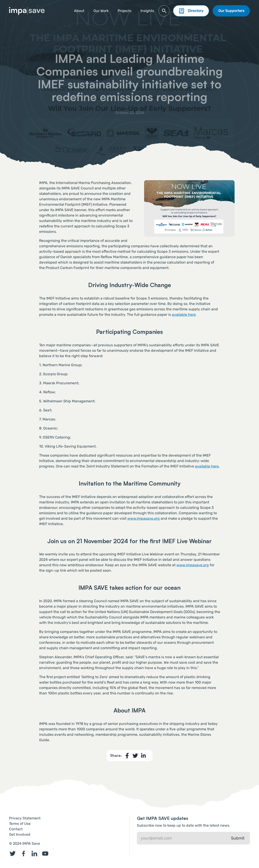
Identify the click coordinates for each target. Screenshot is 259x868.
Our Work (101, 11)
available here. (207, 466)
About (79, 11)
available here (184, 315)
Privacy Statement (25, 818)
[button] (125, 11)
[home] (27, 11)
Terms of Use (20, 824)
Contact (16, 829)
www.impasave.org (144, 518)
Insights (147, 11)
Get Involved (20, 834)
